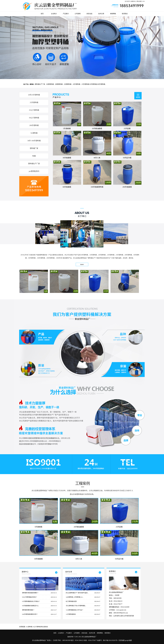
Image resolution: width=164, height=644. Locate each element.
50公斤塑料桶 (34, 118)
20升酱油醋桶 (97, 128)
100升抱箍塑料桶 (97, 187)
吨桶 (34, 156)
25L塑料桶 (29, 627)
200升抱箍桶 (127, 187)
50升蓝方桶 (127, 158)
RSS (144, 1)
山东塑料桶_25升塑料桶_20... (75, 597)
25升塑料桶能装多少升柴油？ (31, 601)
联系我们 (125, 14)
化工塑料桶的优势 (71, 601)
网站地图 (139, 1)
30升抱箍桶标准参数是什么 (30, 606)
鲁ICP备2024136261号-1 (111, 640)
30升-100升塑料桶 (34, 141)
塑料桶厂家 (34, 148)
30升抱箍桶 (67, 158)
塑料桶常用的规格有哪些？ (30, 593)
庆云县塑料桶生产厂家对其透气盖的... (77, 593)
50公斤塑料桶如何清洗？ (30, 597)
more (82, 264)
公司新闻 (78, 14)
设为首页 (127, 1)
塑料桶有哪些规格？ (28, 610)
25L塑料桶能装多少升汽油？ (75, 610)
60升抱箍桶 (67, 187)
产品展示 (66, 14)
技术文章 (101, 14)
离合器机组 (44, 627)
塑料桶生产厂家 (34, 164)
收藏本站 (133, 1)
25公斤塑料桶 (34, 110)
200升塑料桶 (34, 125)
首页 (42, 14)
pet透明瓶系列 (34, 171)
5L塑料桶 (34, 133)
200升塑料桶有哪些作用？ (30, 614)
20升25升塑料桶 (34, 95)
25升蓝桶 (127, 128)
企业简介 (54, 14)
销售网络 (113, 14)
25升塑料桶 (34, 102)
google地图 (128, 640)
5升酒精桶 (67, 128)
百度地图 (122, 640)
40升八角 (97, 158)
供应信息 (89, 14)
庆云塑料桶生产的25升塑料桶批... (76, 606)
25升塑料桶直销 (71, 614)
